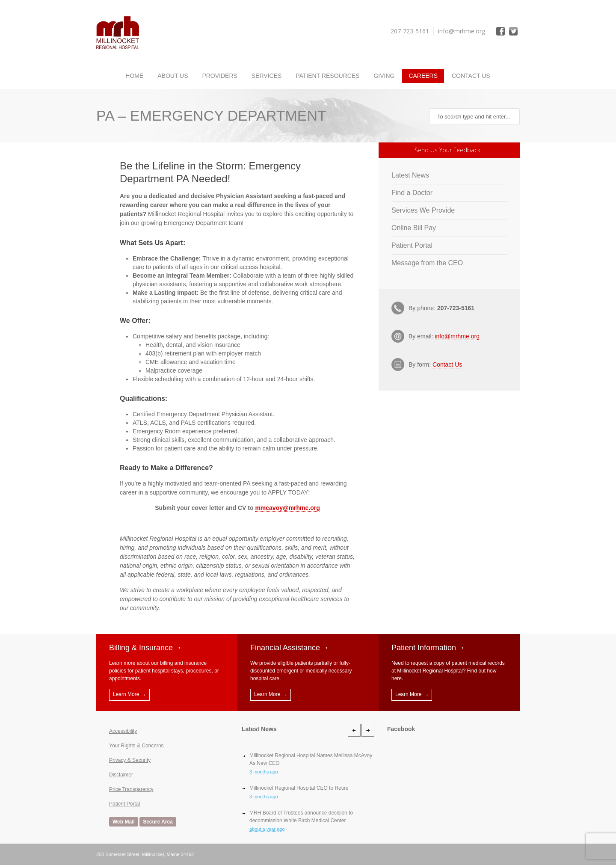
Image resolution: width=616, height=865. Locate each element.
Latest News (410, 175)
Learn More (126, 694)
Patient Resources (327, 76)
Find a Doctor (412, 193)
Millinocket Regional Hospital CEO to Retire (299, 788)
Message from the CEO (427, 263)
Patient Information (424, 648)
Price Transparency (131, 789)
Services (267, 76)
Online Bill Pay (414, 228)
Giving (384, 76)
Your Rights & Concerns (136, 746)
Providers (219, 76)
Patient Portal (412, 245)
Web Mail (124, 822)
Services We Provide (423, 210)
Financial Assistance (285, 648)
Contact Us (471, 76)
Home (134, 76)
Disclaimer (121, 775)
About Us (173, 76)
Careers (423, 76)
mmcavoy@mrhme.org (287, 508)
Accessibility (123, 731)
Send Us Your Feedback (447, 150)
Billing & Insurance (141, 648)
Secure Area (158, 822)
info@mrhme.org (457, 336)
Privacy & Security (130, 760)
